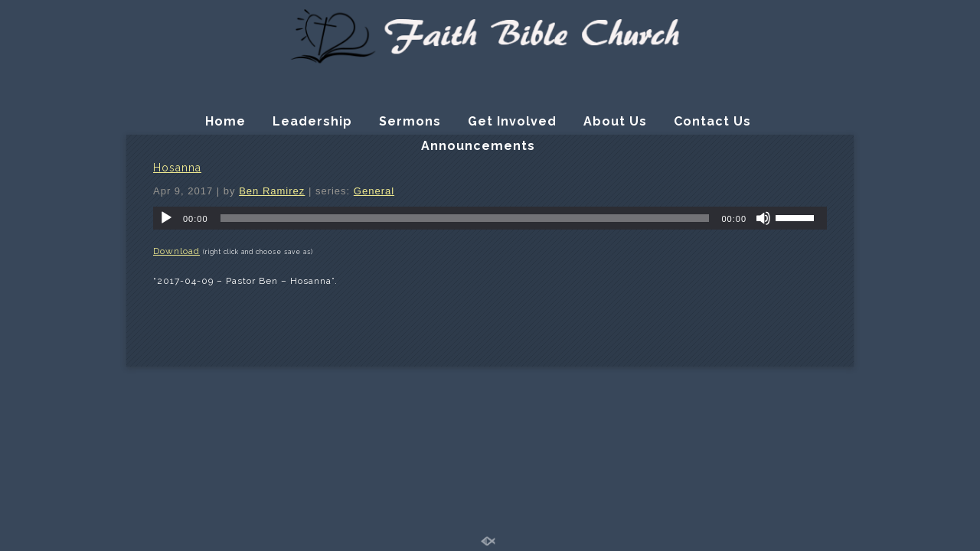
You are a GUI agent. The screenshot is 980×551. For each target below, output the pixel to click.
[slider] (465, 218)
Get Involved (512, 121)
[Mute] (763, 218)
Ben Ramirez (272, 191)
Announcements (478, 146)
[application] (490, 218)
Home (225, 121)
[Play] (166, 218)
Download (176, 251)
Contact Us (712, 121)
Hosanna (177, 168)
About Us (615, 121)
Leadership (312, 121)
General (374, 191)
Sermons (410, 121)
